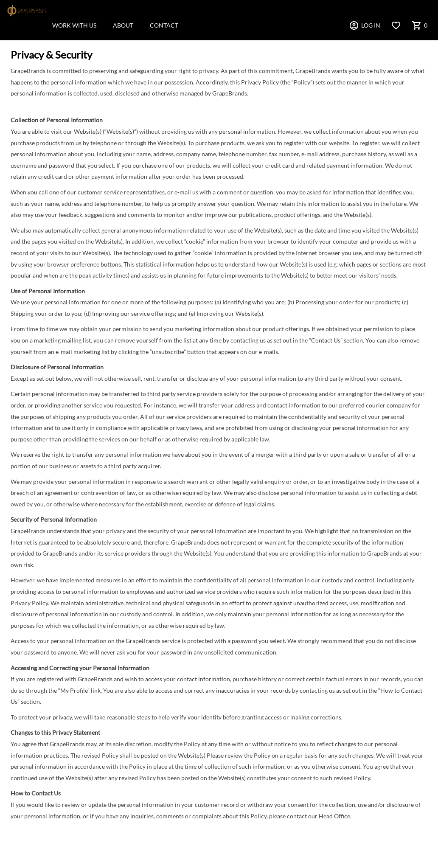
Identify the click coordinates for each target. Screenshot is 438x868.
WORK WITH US (74, 25)
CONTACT (164, 25)
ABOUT (123, 25)
